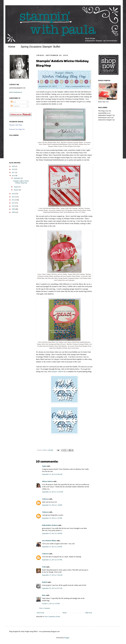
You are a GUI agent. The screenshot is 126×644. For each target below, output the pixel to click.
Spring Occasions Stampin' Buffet (40, 47)
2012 (14, 200)
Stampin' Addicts (57, 371)
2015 (14, 176)
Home (12, 47)
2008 (14, 212)
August (16, 187)
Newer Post (40, 613)
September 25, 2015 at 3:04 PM (52, 533)
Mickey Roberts (47, 481)
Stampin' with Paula (16, 125)
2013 (14, 197)
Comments (15, 106)
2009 (14, 209)
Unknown (45, 499)
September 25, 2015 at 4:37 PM (52, 560)
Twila (44, 567)
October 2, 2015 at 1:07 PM (51, 604)
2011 (14, 203)
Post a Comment (45, 608)
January (16, 190)
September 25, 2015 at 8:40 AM (52, 474)
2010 (14, 206)
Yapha (44, 466)
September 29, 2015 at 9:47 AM (52, 588)
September (17, 178)
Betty (44, 595)
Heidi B (45, 582)
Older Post (89, 613)
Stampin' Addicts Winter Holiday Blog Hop (21, 182)
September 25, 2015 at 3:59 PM (52, 547)
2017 (14, 172)
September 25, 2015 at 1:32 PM (52, 518)
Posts (13, 102)
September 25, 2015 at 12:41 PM (52, 492)
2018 (14, 169)
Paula (45, 450)
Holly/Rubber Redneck (50, 525)
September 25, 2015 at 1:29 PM (52, 505)
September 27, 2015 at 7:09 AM (52, 575)
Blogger (67, 638)
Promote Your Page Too (17, 129)
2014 (14, 194)
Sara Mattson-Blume (49, 541)
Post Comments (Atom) (52, 617)
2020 (14, 166)
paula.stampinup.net (16, 92)
